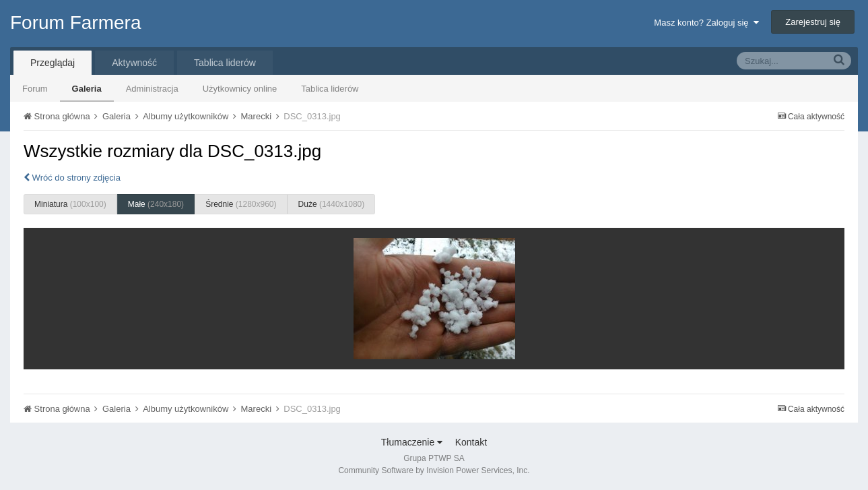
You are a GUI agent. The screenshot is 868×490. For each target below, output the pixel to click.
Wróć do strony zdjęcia (72, 178)
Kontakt (471, 442)
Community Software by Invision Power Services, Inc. (434, 470)
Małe (156, 204)
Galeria (87, 89)
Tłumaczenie (412, 442)
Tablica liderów (330, 89)
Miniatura (70, 204)
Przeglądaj (53, 63)
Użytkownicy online (240, 89)
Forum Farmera (75, 23)
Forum (35, 89)
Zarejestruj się (813, 22)
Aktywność (134, 63)
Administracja (152, 89)
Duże (332, 204)
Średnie (241, 204)
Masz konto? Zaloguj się (706, 23)
